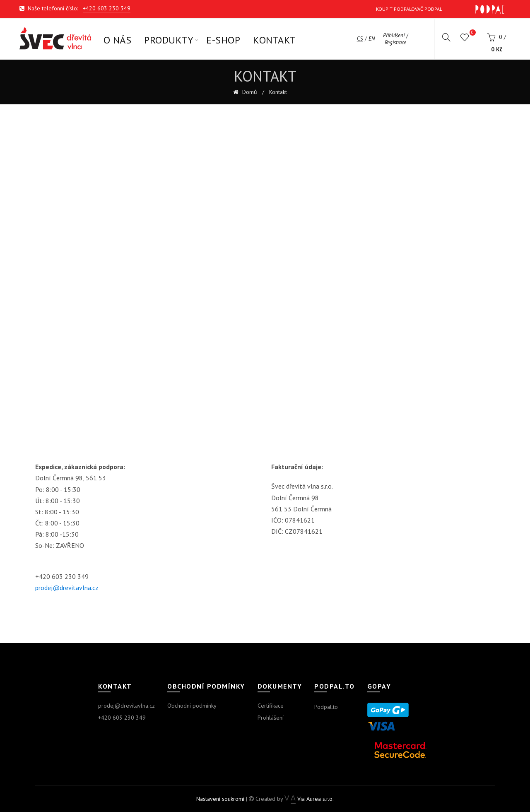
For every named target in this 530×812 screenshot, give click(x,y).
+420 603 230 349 (107, 8)
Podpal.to (326, 707)
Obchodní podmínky (192, 706)
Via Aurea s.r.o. (309, 799)
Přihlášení (394, 36)
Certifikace (271, 706)
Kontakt (278, 92)
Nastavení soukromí (220, 799)
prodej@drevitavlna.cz (67, 588)
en (372, 39)
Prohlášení (271, 718)
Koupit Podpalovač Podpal (440, 9)
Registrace (395, 43)
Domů (249, 92)
